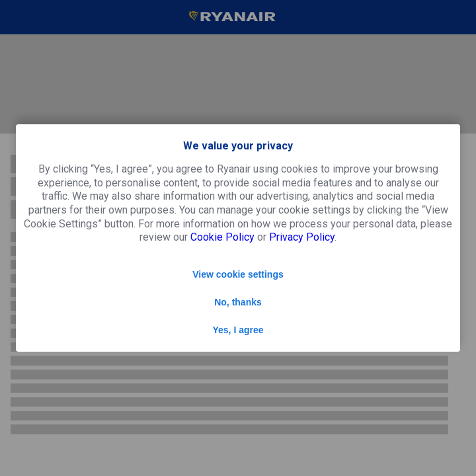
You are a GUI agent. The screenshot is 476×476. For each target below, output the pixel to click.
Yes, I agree (238, 330)
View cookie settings (238, 274)
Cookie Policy (222, 237)
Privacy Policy (302, 237)
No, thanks (238, 302)
